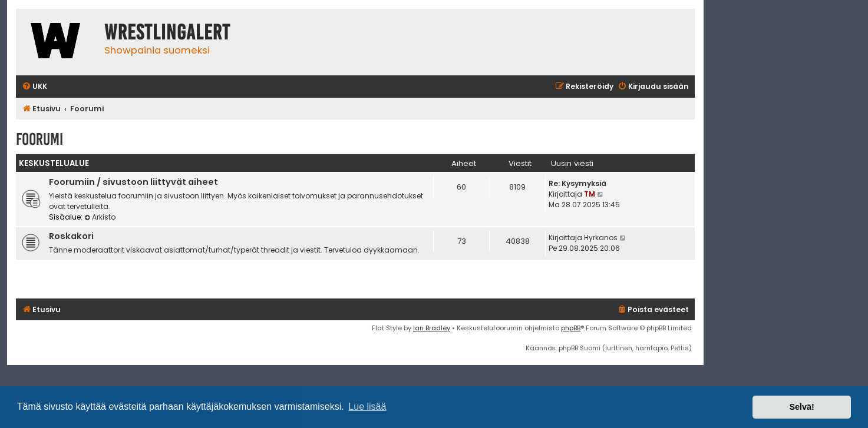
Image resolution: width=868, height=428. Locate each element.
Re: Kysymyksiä (577, 183)
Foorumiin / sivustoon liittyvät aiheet (133, 182)
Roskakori (71, 236)
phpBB (571, 328)
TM (590, 194)
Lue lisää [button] (367, 407)
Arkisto (100, 217)
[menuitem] (34, 87)
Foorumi (39, 139)
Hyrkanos (601, 238)
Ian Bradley (432, 328)
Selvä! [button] (801, 407)
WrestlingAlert (167, 32)
